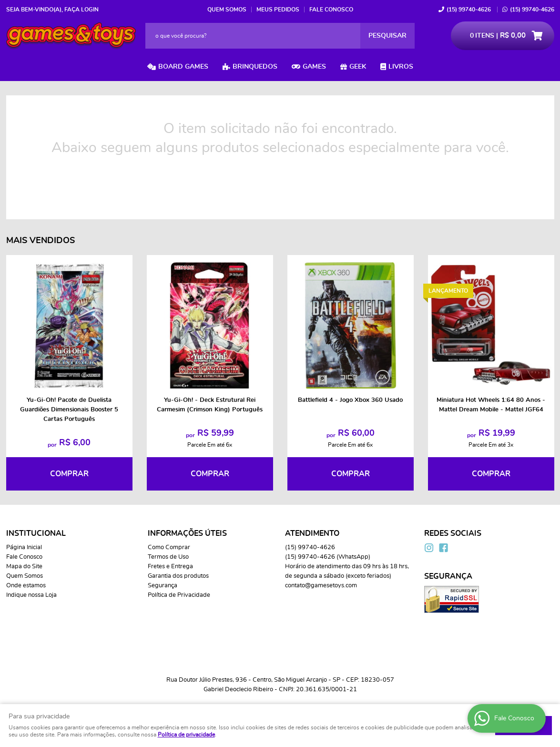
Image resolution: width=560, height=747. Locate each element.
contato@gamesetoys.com (321, 586)
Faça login (81, 10)
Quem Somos (227, 10)
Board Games (183, 67)
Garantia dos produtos (178, 576)
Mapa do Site (24, 567)
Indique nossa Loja (31, 595)
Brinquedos (255, 67)
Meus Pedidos (278, 10)
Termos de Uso (168, 557)
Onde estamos (26, 586)
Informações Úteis (187, 533)
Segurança (163, 586)
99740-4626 (469, 10)
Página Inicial (24, 547)
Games (314, 67)
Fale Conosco (331, 10)
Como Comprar (169, 547)
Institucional (36, 533)
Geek (358, 67)
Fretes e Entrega (170, 567)
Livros (401, 67)
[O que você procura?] (387, 36)
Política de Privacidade (179, 595)
